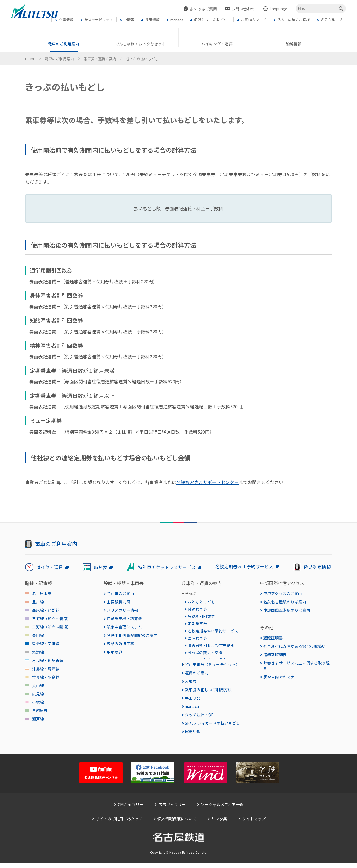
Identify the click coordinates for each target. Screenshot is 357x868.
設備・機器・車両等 (124, 583)
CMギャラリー (131, 815)
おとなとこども (201, 602)
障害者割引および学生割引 (211, 645)
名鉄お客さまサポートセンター (208, 482)
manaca (192, 717)
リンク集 (219, 829)
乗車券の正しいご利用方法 (208, 700)
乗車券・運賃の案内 (100, 59)
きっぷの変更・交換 (205, 652)
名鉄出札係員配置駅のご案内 (132, 635)
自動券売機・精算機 (124, 618)
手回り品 (193, 709)
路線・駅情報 (38, 583)
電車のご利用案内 (59, 59)
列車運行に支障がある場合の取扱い (295, 646)
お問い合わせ (243, 9)
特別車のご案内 (120, 593)
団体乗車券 (197, 638)
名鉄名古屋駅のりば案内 (285, 602)
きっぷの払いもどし (205, 667)
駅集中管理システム (124, 627)
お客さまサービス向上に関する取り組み (296, 666)
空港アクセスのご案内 (283, 593)
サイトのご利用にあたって (119, 829)
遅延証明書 (273, 638)
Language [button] (278, 9)
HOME (30, 59)
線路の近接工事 (120, 644)
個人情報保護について (177, 829)
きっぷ (191, 593)
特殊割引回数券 (201, 616)
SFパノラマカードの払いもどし (213, 734)
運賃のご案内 (197, 684)
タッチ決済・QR (199, 726)
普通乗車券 (197, 609)
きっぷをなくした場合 (207, 660)
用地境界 (115, 652)
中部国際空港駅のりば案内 (287, 610)
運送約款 (193, 742)
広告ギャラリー (172, 815)
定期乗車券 (197, 623)
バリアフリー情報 (122, 610)
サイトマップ (254, 829)
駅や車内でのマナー (281, 677)
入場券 (191, 692)
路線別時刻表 (275, 654)
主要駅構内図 (119, 602)
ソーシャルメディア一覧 (222, 815)
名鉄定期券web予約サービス (213, 631)
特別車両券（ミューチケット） (212, 675)
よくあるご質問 (203, 9)
